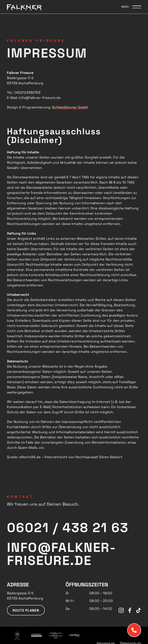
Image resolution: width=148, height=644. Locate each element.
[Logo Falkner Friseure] (24, 7)
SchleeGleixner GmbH (70, 107)
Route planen (26, 610)
